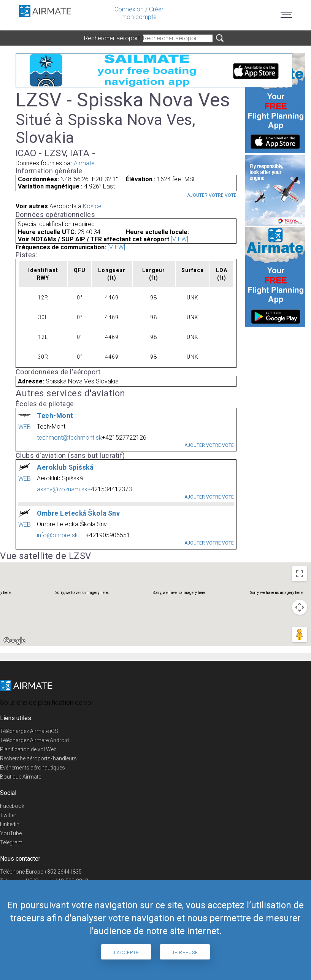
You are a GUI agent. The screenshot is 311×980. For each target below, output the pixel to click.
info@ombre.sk (57, 535)
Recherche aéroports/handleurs (38, 758)
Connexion (129, 9)
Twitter (8, 815)
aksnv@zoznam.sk (62, 489)
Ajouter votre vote (212, 195)
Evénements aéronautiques (33, 768)
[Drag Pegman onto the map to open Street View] (300, 635)
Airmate (84, 163)
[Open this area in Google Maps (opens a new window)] (14, 641)
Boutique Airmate (21, 777)
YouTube (11, 833)
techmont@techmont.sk (69, 438)
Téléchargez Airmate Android (34, 740)
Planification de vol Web (28, 749)
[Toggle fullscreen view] (300, 574)
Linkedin (10, 824)
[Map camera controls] (300, 607)
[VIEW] (179, 239)
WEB (25, 427)
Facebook (12, 806)
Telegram (11, 842)
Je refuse (185, 953)
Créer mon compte (142, 13)
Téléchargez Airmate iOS (29, 731)
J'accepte (126, 953)
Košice (92, 206)
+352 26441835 (63, 872)
